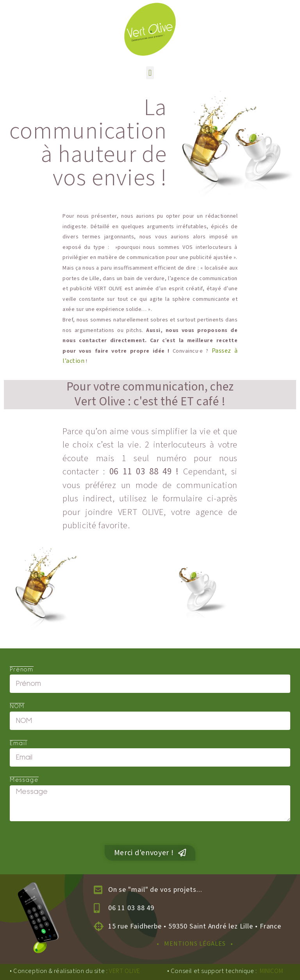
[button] (150, 73)
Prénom (22, 670)
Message (24, 781)
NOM (17, 707)
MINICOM (271, 971)
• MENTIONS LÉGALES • (195, 944)
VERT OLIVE (125, 971)
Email (19, 744)
